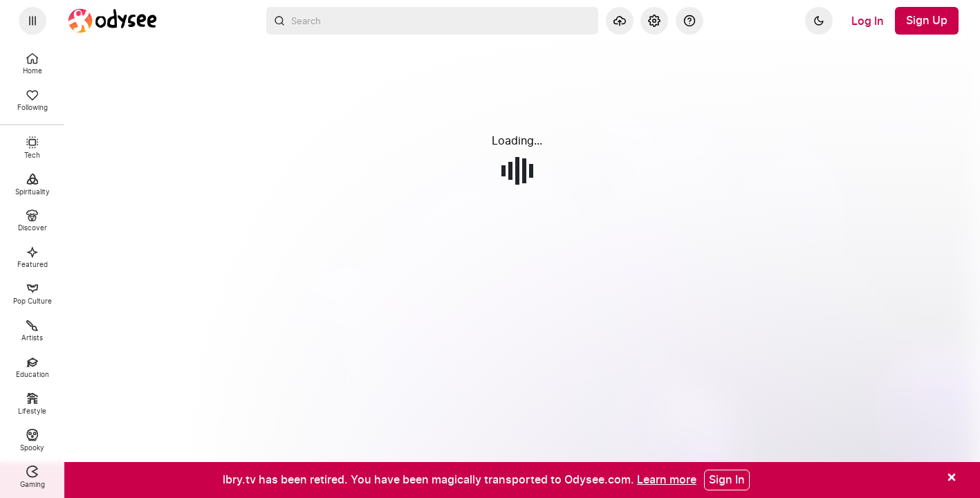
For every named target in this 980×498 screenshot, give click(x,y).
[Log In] (868, 21)
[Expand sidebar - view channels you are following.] (33, 21)
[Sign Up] (927, 21)
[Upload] (620, 21)
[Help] (690, 21)
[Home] (113, 21)
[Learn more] (667, 479)
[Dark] (819, 21)
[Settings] (654, 21)
